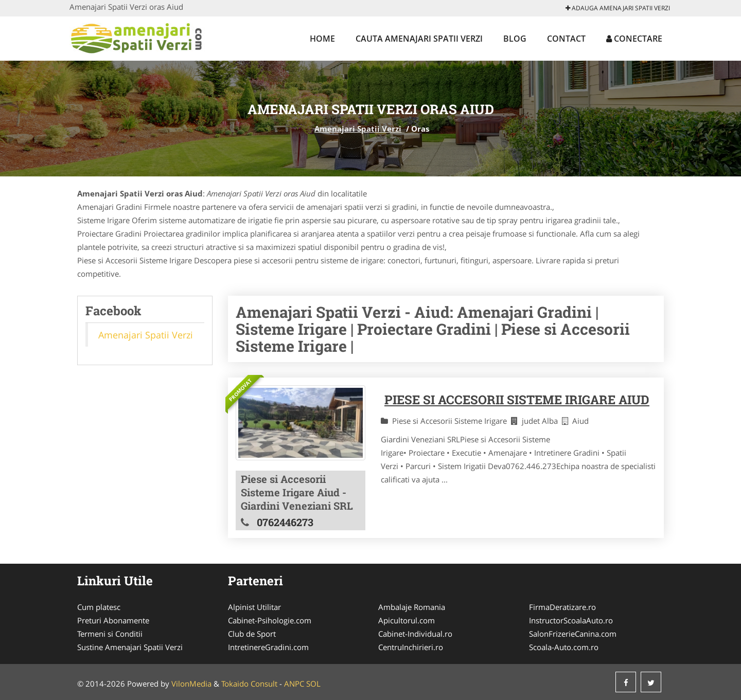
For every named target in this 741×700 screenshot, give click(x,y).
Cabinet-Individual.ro (415, 634)
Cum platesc (99, 607)
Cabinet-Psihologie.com (270, 620)
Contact (566, 39)
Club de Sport (252, 634)
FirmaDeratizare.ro (562, 607)
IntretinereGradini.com (268, 647)
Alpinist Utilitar (254, 607)
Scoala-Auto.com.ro (564, 647)
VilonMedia (191, 684)
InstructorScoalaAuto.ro (571, 620)
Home (322, 39)
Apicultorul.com (407, 620)
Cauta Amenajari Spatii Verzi (419, 39)
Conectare (634, 39)
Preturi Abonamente (113, 620)
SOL (313, 684)
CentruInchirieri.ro (411, 647)
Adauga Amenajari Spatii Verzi (618, 8)
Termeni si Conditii (110, 634)
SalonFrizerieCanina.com (573, 634)
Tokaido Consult (249, 684)
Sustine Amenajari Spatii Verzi (130, 647)
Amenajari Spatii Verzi (358, 129)
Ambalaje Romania (412, 607)
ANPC (294, 684)
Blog (515, 39)
